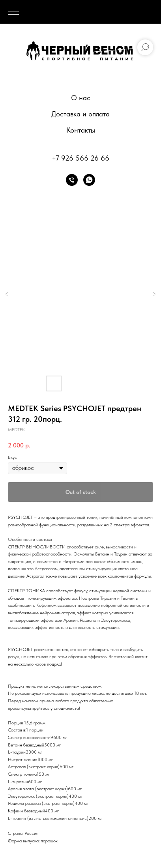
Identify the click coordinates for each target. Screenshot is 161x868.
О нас (81, 98)
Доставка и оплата (80, 114)
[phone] (72, 180)
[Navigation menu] (13, 12)
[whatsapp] (89, 180)
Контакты (81, 130)
